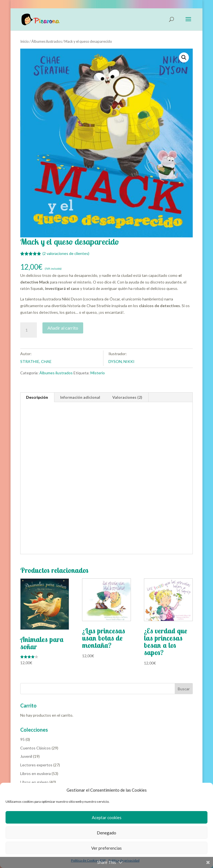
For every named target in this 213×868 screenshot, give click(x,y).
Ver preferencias (106, 848)
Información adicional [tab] (80, 397)
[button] (184, 57)
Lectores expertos (36, 765)
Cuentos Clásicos (35, 748)
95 (22, 739)
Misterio (98, 373)
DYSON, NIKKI (121, 361)
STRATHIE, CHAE (36, 361)
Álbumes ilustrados (47, 41)
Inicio (25, 41)
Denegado (106, 833)
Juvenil (26, 756)
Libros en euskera (35, 773)
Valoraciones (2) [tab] (127, 397)
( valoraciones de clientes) (66, 253)
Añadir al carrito (63, 328)
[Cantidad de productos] (29, 330)
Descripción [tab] (37, 397)
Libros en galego (34, 782)
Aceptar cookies (107, 817)
